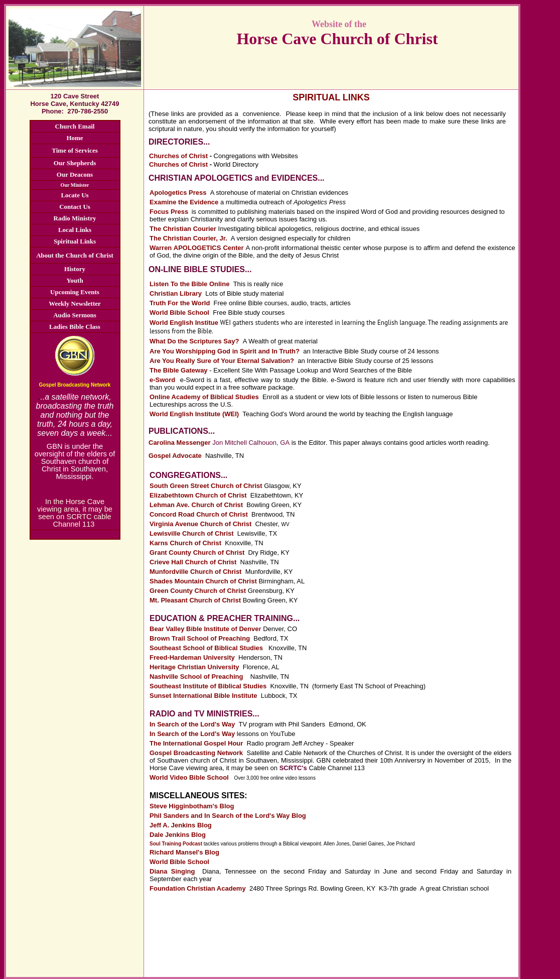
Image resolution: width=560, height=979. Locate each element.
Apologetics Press (178, 193)
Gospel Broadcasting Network (196, 753)
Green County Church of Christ (198, 591)
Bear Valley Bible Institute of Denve (205, 629)
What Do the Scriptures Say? (194, 341)
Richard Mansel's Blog (184, 852)
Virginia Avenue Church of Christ (200, 524)
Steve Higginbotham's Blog (192, 806)
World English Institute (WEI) (196, 414)
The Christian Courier (183, 229)
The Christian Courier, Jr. (188, 238)
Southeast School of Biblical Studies (206, 648)
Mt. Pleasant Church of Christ (195, 600)
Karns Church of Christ (185, 543)
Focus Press (169, 212)
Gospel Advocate (175, 456)
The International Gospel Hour (196, 743)
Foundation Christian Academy (198, 888)
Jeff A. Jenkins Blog (181, 825)
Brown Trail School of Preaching (200, 638)
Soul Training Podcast (176, 844)
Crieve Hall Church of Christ (193, 562)
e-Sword (162, 380)
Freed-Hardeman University (192, 657)
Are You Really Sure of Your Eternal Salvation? (222, 361)
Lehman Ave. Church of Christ (196, 505)
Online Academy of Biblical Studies (204, 397)
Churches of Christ (178, 156)
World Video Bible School (190, 777)
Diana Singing (172, 871)
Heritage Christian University (194, 667)
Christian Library (176, 293)
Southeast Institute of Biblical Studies (208, 686)
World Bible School (179, 313)
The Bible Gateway (179, 370)
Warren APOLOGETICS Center (198, 248)
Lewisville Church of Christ (192, 533)
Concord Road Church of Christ (199, 514)
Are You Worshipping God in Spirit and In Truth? (225, 351)
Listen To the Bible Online (189, 284)
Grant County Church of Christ (197, 553)
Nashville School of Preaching (196, 677)
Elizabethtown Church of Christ (198, 495)
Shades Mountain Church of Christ (203, 581)
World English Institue (185, 323)
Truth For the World (180, 303)
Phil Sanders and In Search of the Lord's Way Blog (228, 816)
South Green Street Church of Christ (206, 486)
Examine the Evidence (184, 202)
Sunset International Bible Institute (203, 696)
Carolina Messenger (180, 443)
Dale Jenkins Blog (178, 835)
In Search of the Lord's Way (192, 724)
